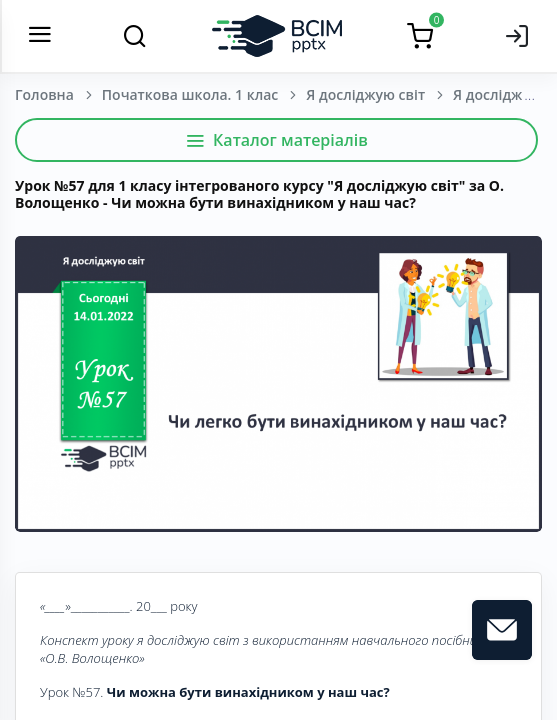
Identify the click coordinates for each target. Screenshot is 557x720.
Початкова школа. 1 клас (190, 94)
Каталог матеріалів (276, 140)
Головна (44, 94)
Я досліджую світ (365, 94)
